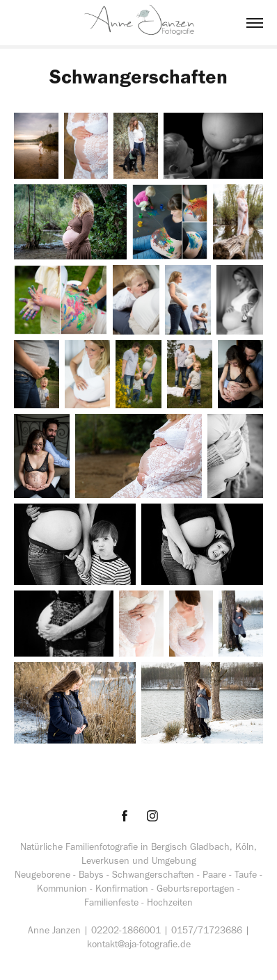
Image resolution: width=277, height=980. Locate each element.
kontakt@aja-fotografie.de (139, 944)
